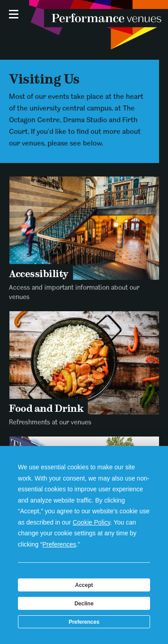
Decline (84, 604)
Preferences (84, 622)
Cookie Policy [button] (91, 522)
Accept (84, 585)
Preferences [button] (59, 544)
